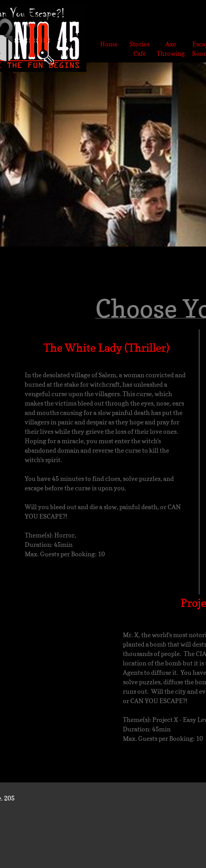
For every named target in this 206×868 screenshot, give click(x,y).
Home (109, 44)
